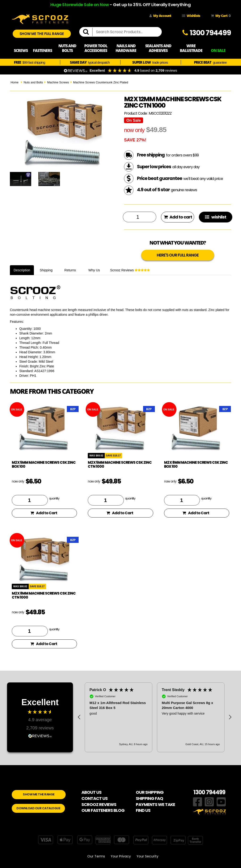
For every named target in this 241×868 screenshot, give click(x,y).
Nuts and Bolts (33, 82)
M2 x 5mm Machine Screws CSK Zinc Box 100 (44, 464)
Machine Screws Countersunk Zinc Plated (101, 82)
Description (22, 270)
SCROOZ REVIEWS (99, 804)
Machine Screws (58, 82)
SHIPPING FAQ (149, 798)
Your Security (147, 856)
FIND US (143, 810)
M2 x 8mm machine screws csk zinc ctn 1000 (44, 595)
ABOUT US (91, 792)
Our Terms (96, 856)
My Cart (220, 16)
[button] (79, 717)
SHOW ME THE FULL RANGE (42, 34)
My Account (160, 16)
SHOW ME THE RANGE (39, 794)
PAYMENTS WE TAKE (155, 804)
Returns (70, 270)
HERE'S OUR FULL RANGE (178, 255)
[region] (155, 717)
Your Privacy (121, 856)
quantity (54, 498)
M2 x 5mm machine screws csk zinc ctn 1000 (120, 464)
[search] (88, 32)
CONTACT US (94, 798)
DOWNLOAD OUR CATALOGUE (38, 808)
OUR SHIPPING (150, 792)
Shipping (46, 270)
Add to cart (178, 217)
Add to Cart (44, 513)
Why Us (94, 270)
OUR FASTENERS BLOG (103, 810)
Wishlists (191, 16)
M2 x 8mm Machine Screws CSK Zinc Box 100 (196, 464)
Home (15, 82)
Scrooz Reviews (130, 270)
